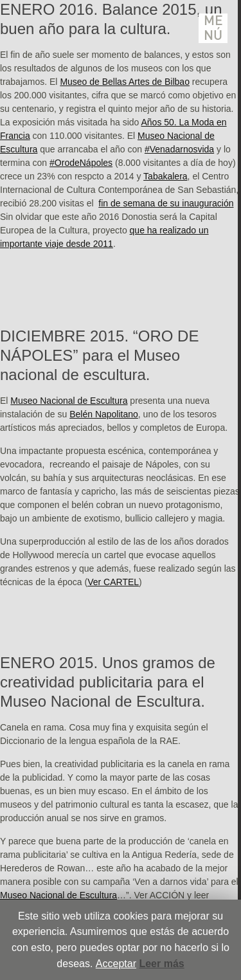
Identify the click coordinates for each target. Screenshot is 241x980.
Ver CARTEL (113, 582)
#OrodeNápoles (81, 163)
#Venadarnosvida (179, 149)
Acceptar (116, 964)
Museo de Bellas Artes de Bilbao (125, 82)
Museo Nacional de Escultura (69, 401)
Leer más (161, 964)
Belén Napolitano (104, 414)
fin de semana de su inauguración (166, 203)
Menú (213, 28)
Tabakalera (165, 176)
